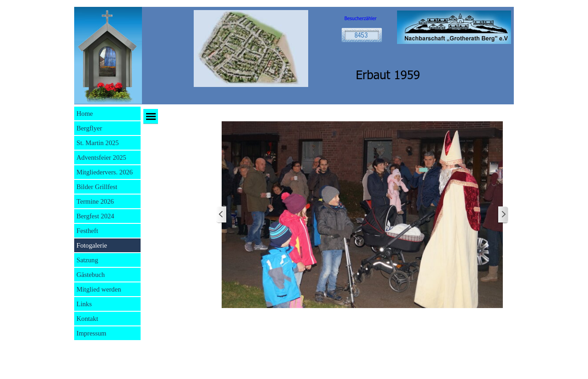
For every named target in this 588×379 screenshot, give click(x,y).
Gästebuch (91, 275)
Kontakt (87, 319)
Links (84, 304)
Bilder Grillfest (97, 187)
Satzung (87, 260)
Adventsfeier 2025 (101, 157)
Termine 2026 (95, 201)
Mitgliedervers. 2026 (105, 172)
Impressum (91, 333)
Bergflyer (89, 128)
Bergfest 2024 (95, 216)
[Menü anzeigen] (151, 116)
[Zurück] (222, 215)
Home (85, 114)
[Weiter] (503, 215)
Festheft (87, 231)
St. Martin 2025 (98, 143)
